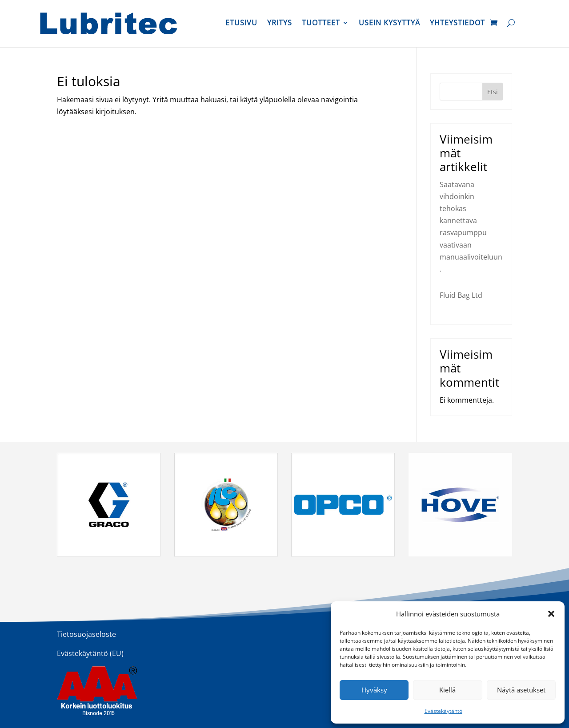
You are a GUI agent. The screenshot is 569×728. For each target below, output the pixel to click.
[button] (551, 614)
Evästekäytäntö (443, 711)
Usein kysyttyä (389, 24)
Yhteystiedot (457, 24)
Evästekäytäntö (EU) (90, 653)
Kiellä (447, 690)
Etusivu (241, 24)
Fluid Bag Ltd (461, 295)
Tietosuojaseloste (86, 634)
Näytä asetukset (521, 690)
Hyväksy (374, 690)
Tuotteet (321, 24)
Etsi (493, 92)
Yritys (280, 24)
